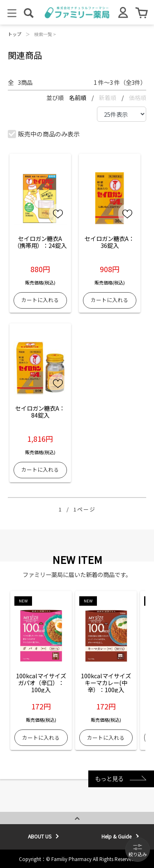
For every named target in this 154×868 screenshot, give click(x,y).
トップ (15, 34)
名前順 (78, 98)
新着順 (108, 98)
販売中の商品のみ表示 (44, 134)
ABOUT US (40, 836)
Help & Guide (116, 836)
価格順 (138, 98)
